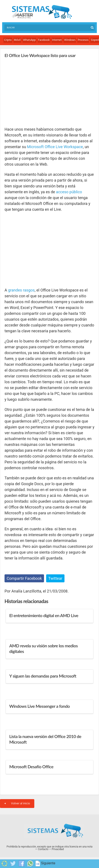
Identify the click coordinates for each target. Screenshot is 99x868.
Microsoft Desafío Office (31, 767)
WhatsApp (29, 40)
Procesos (83, 40)
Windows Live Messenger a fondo (39, 706)
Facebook (44, 40)
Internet (57, 40)
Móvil (17, 40)
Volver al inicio (17, 804)
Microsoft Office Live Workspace (55, 147)
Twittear (55, 578)
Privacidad (58, 849)
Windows (70, 40)
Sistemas (42, 12)
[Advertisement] (37, 92)
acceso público (69, 192)
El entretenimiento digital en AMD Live (44, 615)
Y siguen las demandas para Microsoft (43, 676)
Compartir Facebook (24, 578)
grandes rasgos (21, 290)
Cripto (8, 40)
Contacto (43, 849)
